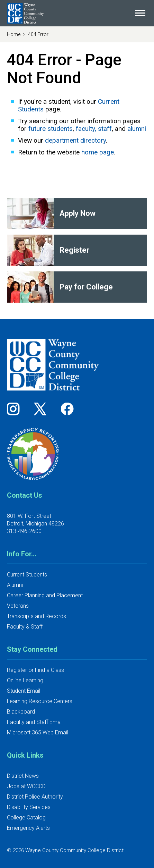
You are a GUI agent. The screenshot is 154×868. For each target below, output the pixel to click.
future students (51, 129)
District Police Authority (35, 797)
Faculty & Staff (25, 627)
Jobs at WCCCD (26, 786)
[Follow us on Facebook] (68, 409)
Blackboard (21, 712)
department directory (75, 140)
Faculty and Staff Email (35, 722)
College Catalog (26, 818)
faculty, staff (94, 129)
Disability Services (29, 807)
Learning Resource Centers (40, 701)
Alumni (15, 585)
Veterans (18, 606)
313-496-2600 (24, 531)
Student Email (24, 691)
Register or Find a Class (35, 670)
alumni (137, 129)
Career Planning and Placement (45, 595)
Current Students (27, 575)
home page (98, 152)
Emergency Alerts (28, 828)
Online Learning (25, 680)
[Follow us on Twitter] (43, 409)
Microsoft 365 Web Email (38, 732)
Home (14, 34)
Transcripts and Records (37, 616)
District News (23, 776)
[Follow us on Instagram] (16, 409)
